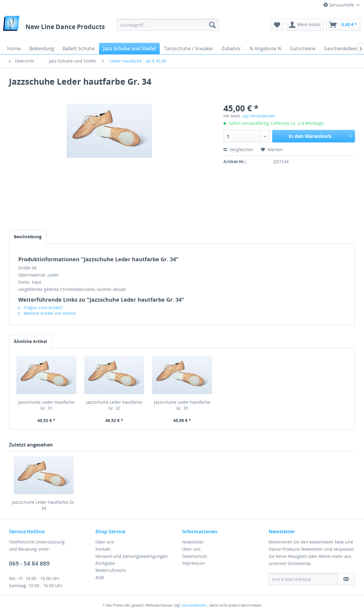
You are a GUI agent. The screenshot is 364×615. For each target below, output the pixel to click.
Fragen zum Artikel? (41, 307)
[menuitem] (168, 25)
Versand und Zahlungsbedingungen (132, 556)
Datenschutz (195, 556)
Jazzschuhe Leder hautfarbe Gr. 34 (44, 505)
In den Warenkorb (320, 135)
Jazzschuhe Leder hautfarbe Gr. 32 (114, 405)
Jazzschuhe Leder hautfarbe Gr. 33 (182, 405)
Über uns (105, 542)
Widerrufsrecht (111, 570)
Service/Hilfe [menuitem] (339, 5)
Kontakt (103, 549)
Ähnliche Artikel (30, 341)
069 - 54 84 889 (29, 564)
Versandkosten (194, 605)
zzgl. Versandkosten (259, 116)
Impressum (194, 563)
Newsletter (193, 542)
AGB (100, 577)
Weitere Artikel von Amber (47, 313)
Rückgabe (105, 563)
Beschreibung (28, 237)
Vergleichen (238, 149)
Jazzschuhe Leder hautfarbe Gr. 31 (46, 405)
